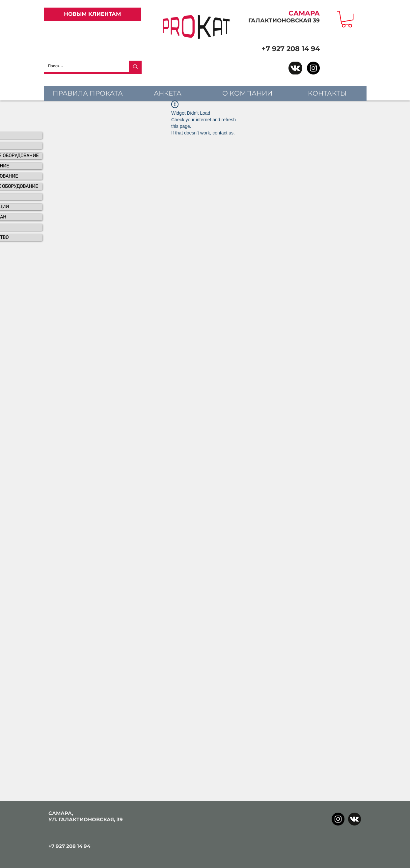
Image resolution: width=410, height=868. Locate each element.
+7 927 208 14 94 (291, 49)
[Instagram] (313, 68)
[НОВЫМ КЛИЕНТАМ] (93, 14)
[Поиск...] (82, 66)
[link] (347, 19)
